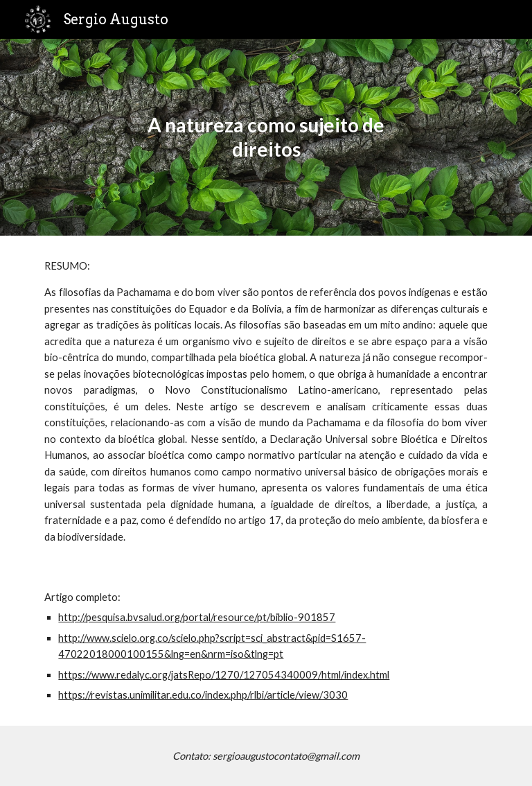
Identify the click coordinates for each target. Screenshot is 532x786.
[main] (266, 137)
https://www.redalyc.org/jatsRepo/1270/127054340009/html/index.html (224, 675)
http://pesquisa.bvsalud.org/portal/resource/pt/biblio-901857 (197, 617)
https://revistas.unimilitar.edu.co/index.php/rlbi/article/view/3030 (203, 695)
